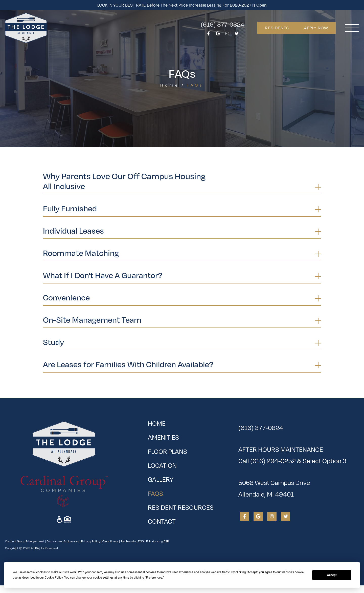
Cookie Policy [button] (54, 578)
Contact (162, 521)
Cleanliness (110, 541)
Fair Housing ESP (157, 541)
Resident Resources (181, 507)
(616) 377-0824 (222, 24)
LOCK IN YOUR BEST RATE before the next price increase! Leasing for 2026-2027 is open (182, 5)
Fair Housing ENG (132, 541)
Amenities (163, 437)
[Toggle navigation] (352, 28)
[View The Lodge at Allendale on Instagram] (227, 35)
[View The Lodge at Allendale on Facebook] (209, 35)
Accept (332, 575)
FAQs (172, 492)
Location (162, 465)
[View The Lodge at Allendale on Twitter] (237, 35)
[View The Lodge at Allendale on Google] (218, 35)
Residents (277, 28)
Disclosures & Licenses (63, 541)
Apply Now (316, 28)
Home (170, 85)
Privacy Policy (91, 541)
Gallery (161, 479)
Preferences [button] (154, 578)
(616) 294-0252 (273, 461)
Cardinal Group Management (25, 541)
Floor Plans (167, 451)
